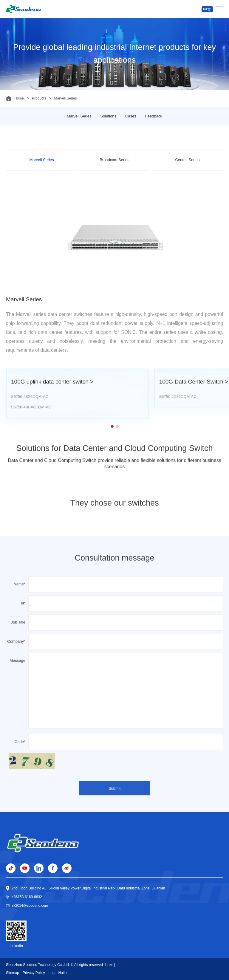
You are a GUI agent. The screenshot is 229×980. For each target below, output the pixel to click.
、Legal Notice (57, 973)
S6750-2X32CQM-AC (178, 407)
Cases (131, 116)
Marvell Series (79, 116)
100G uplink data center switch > (52, 393)
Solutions (108, 116)
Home (19, 98)
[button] (112, 437)
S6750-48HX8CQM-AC (31, 418)
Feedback (154, 116)
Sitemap (13, 973)
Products (39, 98)
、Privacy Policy (32, 973)
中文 (207, 9)
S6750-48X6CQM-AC (30, 407)
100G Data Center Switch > (194, 393)
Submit (114, 797)
